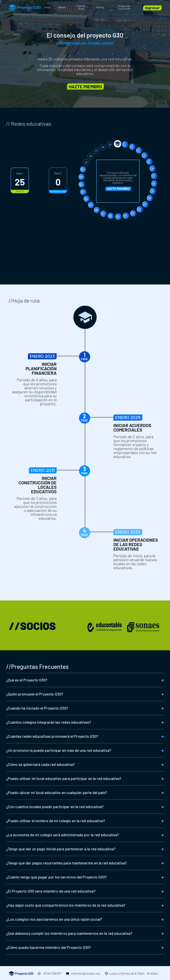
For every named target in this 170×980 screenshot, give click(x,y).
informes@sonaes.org (83, 973)
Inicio (48, 7)
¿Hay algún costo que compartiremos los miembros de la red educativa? (66, 905)
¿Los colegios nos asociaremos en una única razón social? (54, 919)
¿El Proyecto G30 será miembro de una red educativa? (51, 891)
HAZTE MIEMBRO (118, 189)
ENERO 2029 (156, 418)
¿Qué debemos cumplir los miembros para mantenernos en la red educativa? (69, 933)
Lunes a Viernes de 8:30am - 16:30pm (131, 973)
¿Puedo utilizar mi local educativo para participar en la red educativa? (64, 779)
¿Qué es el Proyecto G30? (27, 680)
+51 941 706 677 (49, 973)
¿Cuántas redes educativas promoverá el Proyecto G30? (52, 736)
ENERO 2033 (156, 533)
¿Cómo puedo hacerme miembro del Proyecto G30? (49, 947)
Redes (62, 7)
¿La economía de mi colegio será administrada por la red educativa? (63, 835)
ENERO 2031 (15, 472)
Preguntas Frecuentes (124, 7)
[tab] (85, 680)
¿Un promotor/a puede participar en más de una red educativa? (59, 750)
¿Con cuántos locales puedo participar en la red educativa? (55, 807)
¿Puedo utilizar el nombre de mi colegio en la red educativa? (56, 821)
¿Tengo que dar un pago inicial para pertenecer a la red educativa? (61, 849)
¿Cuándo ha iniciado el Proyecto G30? (37, 708)
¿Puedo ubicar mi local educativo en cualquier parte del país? (57, 793)
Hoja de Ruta (81, 7)
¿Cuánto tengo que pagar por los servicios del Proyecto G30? (56, 877)
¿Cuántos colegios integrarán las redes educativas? (49, 722)
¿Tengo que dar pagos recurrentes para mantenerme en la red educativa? (66, 863)
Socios (100, 7)
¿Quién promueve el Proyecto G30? (35, 694)
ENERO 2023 (14, 358)
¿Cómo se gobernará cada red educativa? (40, 764)
